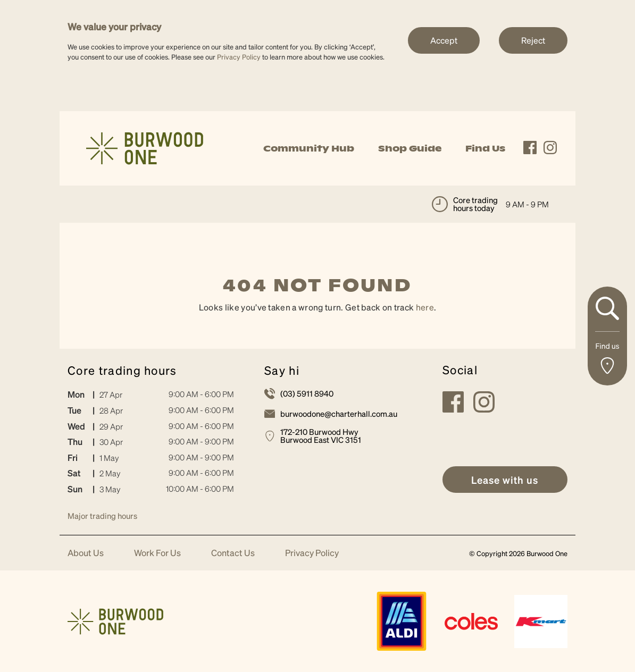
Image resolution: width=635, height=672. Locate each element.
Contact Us (233, 553)
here (425, 307)
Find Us (485, 148)
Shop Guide (410, 148)
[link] (145, 147)
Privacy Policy (239, 57)
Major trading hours (102, 516)
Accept (444, 40)
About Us (86, 553)
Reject (533, 40)
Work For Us (157, 553)
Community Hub (309, 148)
